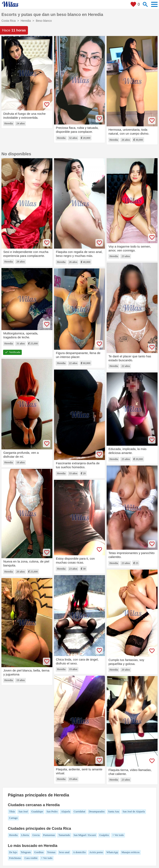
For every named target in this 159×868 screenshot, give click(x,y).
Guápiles (104, 835)
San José (23, 811)
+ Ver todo (118, 835)
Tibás (12, 811)
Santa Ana (114, 811)
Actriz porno (96, 852)
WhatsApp (112, 852)
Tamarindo (64, 835)
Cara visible (31, 858)
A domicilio (79, 852)
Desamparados (97, 811)
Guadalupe (37, 811)
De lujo (13, 852)
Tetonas (51, 852)
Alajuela (66, 811)
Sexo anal (64, 852)
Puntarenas (49, 835)
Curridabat (79, 811)
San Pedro (52, 811)
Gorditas (39, 852)
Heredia (13, 835)
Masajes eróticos (131, 852)
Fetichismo (15, 858)
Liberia (25, 835)
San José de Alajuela (134, 811)
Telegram (26, 852)
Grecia (36, 835)
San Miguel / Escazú (85, 835)
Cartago (13, 818)
